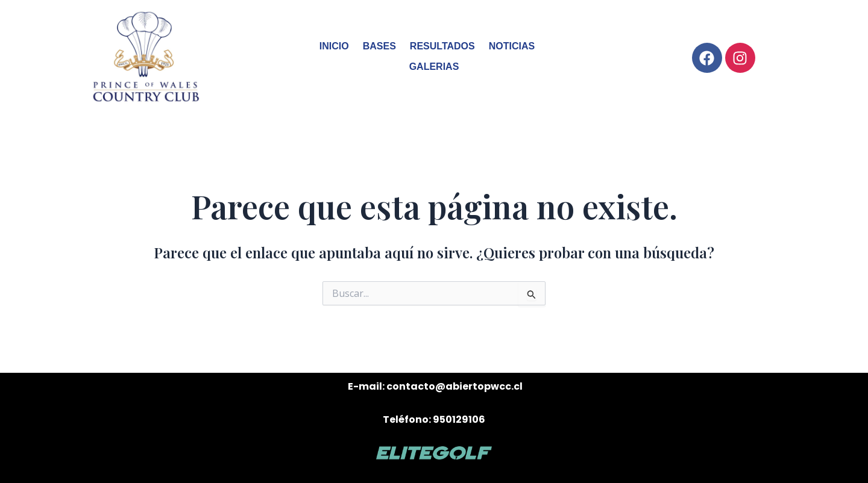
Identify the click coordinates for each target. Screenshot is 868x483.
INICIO (334, 46)
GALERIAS (434, 67)
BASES (379, 46)
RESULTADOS (442, 46)
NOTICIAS (512, 46)
